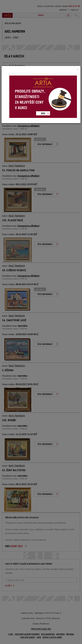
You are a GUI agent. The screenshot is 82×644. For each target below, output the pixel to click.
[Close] (78, 69)
